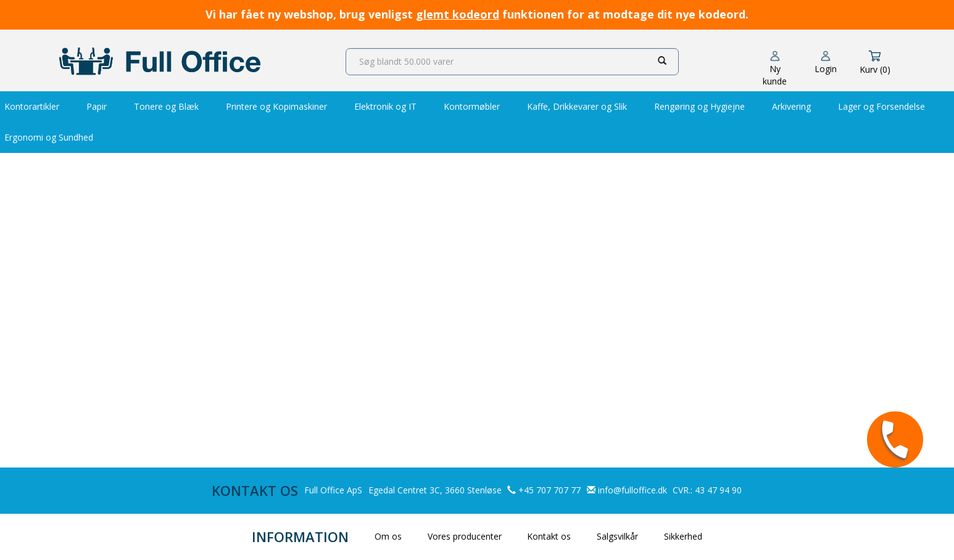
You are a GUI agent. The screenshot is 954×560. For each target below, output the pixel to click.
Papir (97, 106)
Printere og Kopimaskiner (276, 106)
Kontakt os (549, 536)
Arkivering (791, 106)
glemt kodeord (458, 14)
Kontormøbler (472, 106)
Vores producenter (465, 536)
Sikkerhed (683, 536)
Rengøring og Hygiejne (699, 106)
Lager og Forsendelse (881, 106)
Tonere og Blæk (166, 106)
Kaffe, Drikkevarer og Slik (577, 106)
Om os (388, 536)
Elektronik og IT (385, 106)
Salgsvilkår (617, 536)
